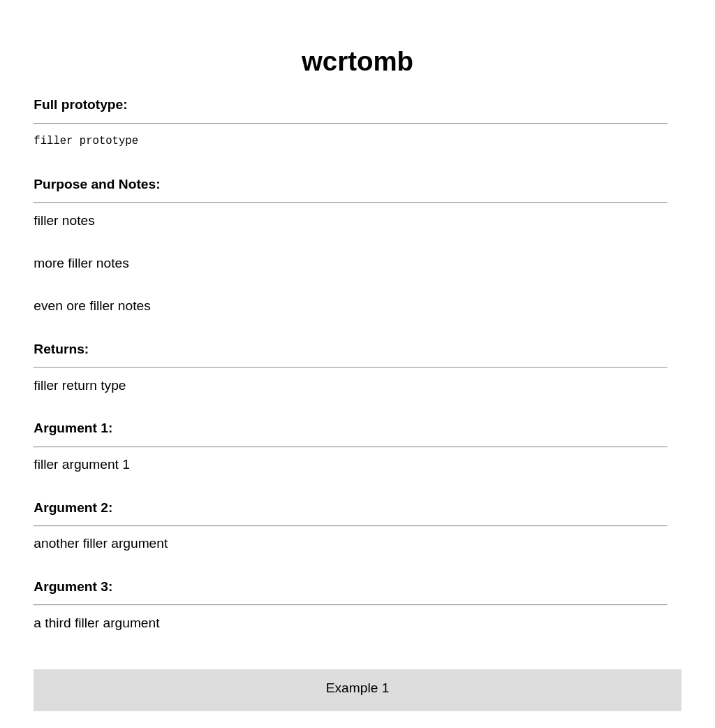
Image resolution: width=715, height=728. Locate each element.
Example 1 (358, 688)
